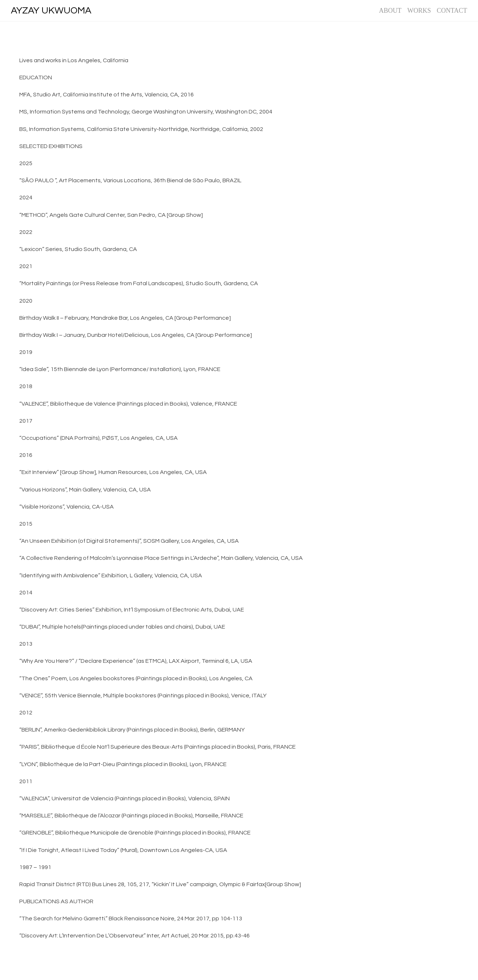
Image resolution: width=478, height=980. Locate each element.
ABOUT (390, 11)
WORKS (419, 11)
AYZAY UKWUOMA (51, 11)
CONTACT (452, 11)
